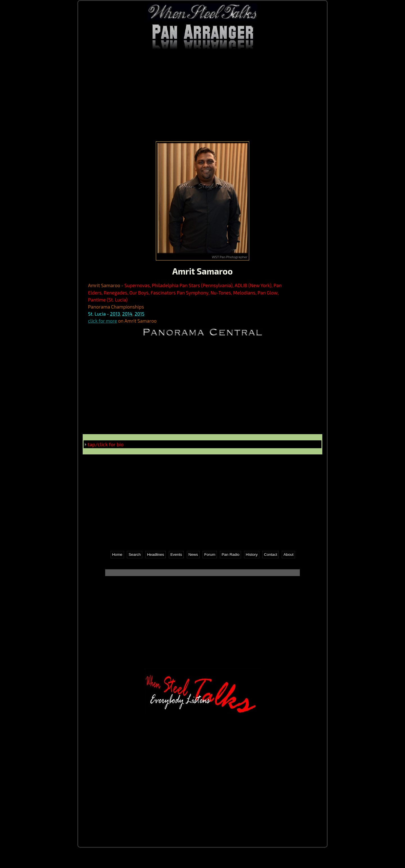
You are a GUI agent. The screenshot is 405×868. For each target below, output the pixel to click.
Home (117, 555)
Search (135, 555)
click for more (103, 321)
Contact (271, 555)
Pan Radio (230, 555)
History (252, 555)
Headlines (156, 555)
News (193, 555)
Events (176, 555)
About (289, 555)
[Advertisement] (202, 95)
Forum (210, 555)
